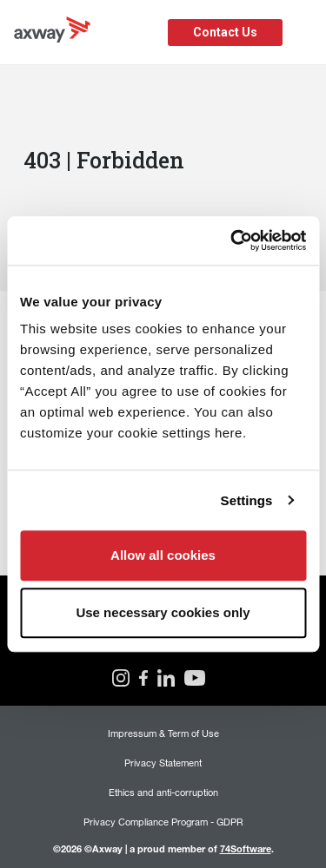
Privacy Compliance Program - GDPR (163, 822)
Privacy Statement (163, 763)
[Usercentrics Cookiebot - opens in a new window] (232, 240)
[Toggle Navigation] (306, 33)
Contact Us (225, 32)
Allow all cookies (163, 555)
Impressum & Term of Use (163, 733)
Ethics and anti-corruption (163, 792)
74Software (246, 848)
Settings (247, 500)
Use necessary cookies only (163, 612)
